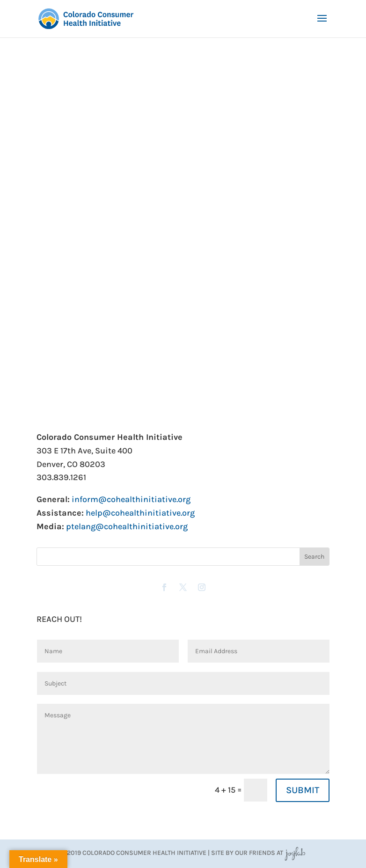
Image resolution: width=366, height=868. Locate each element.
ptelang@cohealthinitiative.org (127, 526)
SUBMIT (303, 790)
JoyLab (295, 853)
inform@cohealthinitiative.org (131, 499)
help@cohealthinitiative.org (140, 513)
